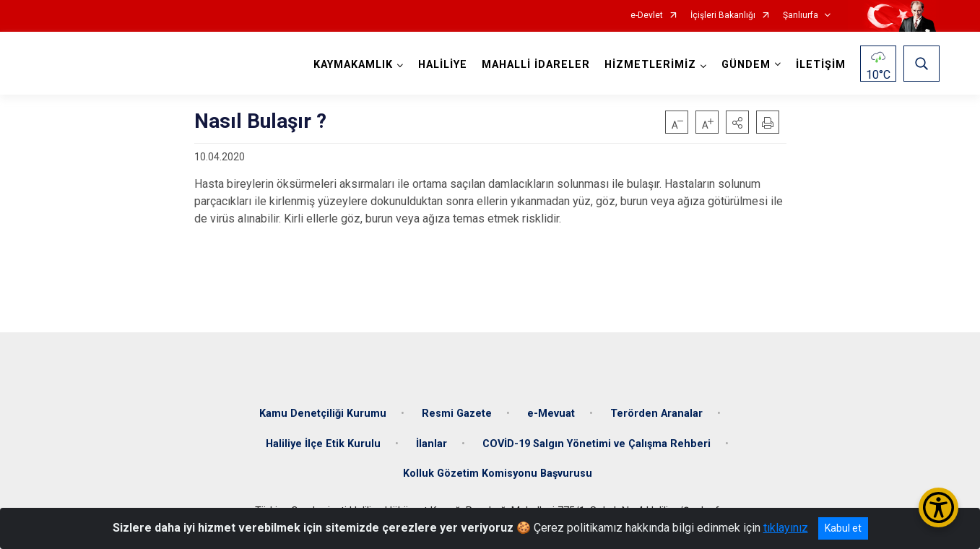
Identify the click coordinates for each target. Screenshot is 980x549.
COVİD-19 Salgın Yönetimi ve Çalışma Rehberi (597, 444)
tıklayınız (786, 528)
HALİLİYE (443, 65)
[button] (737, 122)
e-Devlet (647, 16)
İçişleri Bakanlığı (723, 16)
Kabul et (843, 528)
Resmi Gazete (457, 414)
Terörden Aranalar (656, 414)
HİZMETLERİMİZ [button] (650, 65)
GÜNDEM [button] (746, 65)
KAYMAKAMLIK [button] (353, 65)
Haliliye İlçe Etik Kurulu (323, 444)
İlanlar (432, 444)
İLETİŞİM (821, 65)
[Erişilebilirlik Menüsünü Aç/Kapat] (938, 507)
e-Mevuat (551, 414)
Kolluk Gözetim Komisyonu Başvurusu (498, 474)
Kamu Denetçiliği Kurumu (323, 414)
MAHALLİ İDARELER (536, 65)
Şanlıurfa (801, 16)
